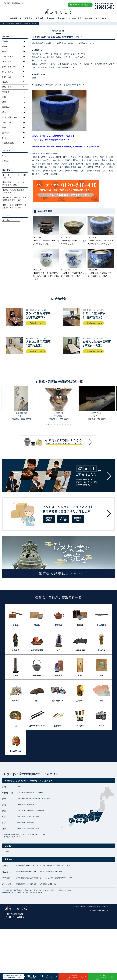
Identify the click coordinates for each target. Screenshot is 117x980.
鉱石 (4, 138)
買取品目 (29, 18)
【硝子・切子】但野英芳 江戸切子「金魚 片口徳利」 (14, 206)
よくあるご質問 (75, 18)
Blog (4, 155)
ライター (80, 726)
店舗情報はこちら (36, 323)
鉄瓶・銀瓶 (7, 87)
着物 (4, 128)
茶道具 (37, 625)
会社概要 (89, 18)
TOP (3, 24)
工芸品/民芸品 (8, 143)
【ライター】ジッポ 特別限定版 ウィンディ (14, 176)
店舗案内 (50, 18)
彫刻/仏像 (102, 650)
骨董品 (15, 625)
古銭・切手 (7, 123)
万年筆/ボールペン (37, 726)
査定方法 (61, 18)
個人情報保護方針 (79, 907)
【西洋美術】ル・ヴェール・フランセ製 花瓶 (14, 184)
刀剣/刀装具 (102, 625)
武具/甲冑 (15, 650)
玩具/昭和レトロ (58, 701)
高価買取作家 (16, 18)
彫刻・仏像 (7, 77)
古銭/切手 (80, 701)
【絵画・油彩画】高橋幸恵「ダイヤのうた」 (13, 191)
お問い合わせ (101, 18)
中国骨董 (58, 676)
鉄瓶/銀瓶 (37, 676)
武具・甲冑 (7, 62)
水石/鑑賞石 (80, 650)
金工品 (5, 82)
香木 (4, 112)
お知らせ (6, 161)
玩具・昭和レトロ (10, 117)
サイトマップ (103, 907)
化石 (15, 726)
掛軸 (4, 97)
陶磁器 (5, 51)
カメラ (102, 726)
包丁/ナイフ (58, 726)
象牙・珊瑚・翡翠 (10, 67)
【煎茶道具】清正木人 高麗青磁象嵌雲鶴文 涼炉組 (14, 199)
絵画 (4, 102)
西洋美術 (6, 107)
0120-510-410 (15, 917)
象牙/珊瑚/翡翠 (37, 650)
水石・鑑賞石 (8, 72)
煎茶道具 (6, 133)
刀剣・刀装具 (8, 57)
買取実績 (39, 18)
